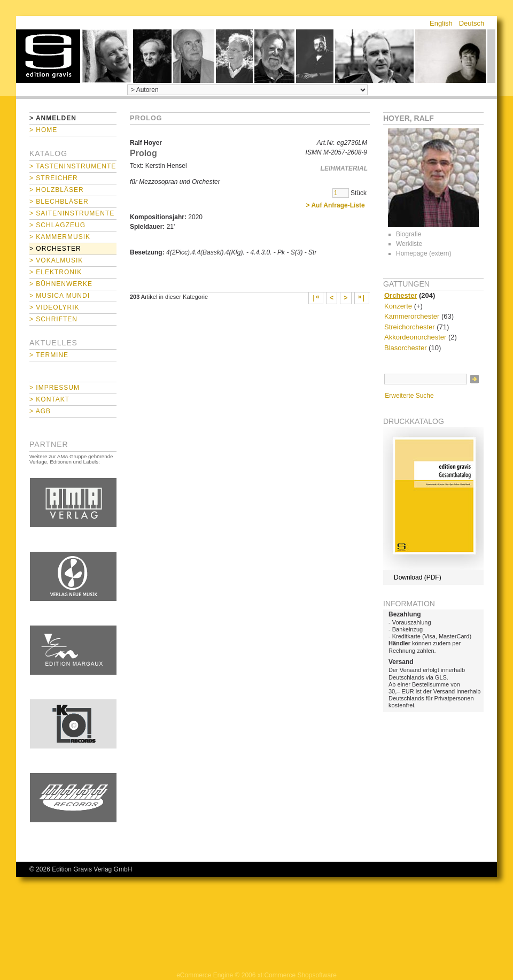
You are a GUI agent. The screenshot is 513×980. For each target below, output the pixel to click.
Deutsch (472, 23)
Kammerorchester (412, 316)
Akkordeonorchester (415, 337)
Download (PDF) (418, 577)
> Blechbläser (59, 202)
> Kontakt (49, 399)
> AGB (40, 411)
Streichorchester (410, 327)
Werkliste (409, 244)
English (441, 23)
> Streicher (54, 178)
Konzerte (398, 306)
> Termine (49, 355)
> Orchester (55, 249)
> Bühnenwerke (61, 284)
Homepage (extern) (423, 253)
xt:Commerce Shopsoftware (297, 975)
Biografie (409, 234)
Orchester (401, 295)
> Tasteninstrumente (73, 166)
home (48, 56)
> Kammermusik (60, 237)
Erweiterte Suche (409, 396)
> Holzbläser (57, 190)
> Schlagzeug (57, 225)
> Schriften (53, 319)
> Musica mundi (60, 296)
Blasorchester (405, 348)
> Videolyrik (54, 307)
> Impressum (55, 388)
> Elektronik (56, 272)
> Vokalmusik (56, 260)
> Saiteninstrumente (72, 213)
